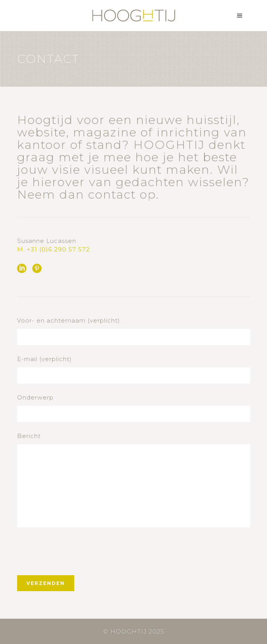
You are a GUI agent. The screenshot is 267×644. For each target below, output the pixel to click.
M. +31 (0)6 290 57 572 (53, 249)
